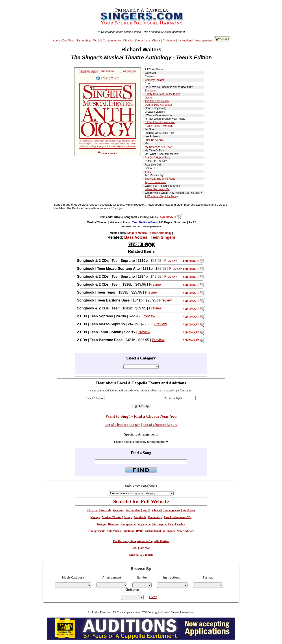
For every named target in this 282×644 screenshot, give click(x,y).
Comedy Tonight (154, 80)
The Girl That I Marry (157, 101)
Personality (155, 517)
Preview (170, 261)
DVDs (140, 531)
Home (56, 40)
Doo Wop (68, 40)
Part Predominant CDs (178, 517)
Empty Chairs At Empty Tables (162, 94)
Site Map (145, 548)
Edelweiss (151, 91)
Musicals (106, 510)
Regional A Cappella (141, 555)
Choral (156, 40)
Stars (148, 172)
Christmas (169, 40)
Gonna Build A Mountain (159, 105)
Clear (153, 597)
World (97, 40)
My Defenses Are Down (159, 147)
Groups (101, 524)
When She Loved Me (157, 189)
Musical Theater (112, 517)
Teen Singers (163, 237)
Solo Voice (113, 531)
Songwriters (144, 524)
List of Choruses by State (122, 425)
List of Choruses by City (160, 425)
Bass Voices (136, 237)
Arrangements (204, 40)
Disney (128, 517)
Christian (129, 40)
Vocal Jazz (143, 40)
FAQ (135, 548)
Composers (128, 524)
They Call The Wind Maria (160, 179)
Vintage (95, 517)
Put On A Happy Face (157, 158)
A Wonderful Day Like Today (161, 196)
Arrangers (159, 524)
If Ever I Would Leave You (160, 122)
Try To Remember (155, 182)
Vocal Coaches (176, 524)
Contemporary (112, 40)
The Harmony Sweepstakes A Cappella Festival (141, 541)
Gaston (149, 98)
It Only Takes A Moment (159, 126)
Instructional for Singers (160, 531)
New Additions (186, 531)
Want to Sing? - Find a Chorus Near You (141, 416)
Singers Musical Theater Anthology (149, 233)
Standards (140, 517)
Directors (114, 524)
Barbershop (84, 40)
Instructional (185, 40)
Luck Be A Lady (154, 140)
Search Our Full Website (141, 501)
